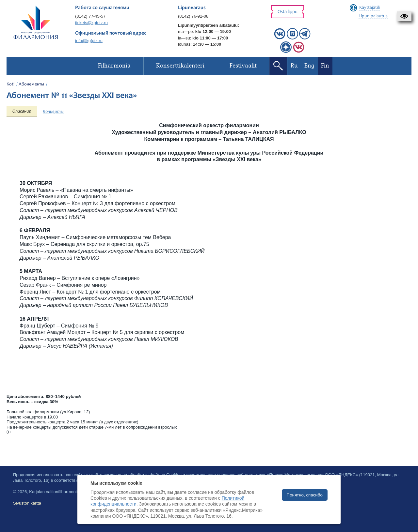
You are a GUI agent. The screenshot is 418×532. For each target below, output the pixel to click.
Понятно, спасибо (305, 495)
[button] (404, 16)
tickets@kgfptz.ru (91, 23)
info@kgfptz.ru (89, 41)
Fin (325, 66)
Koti (10, 84)
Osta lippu (288, 12)
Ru (294, 66)
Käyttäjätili (370, 8)
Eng (309, 66)
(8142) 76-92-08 (193, 16)
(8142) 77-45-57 (90, 16)
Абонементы (31, 84)
